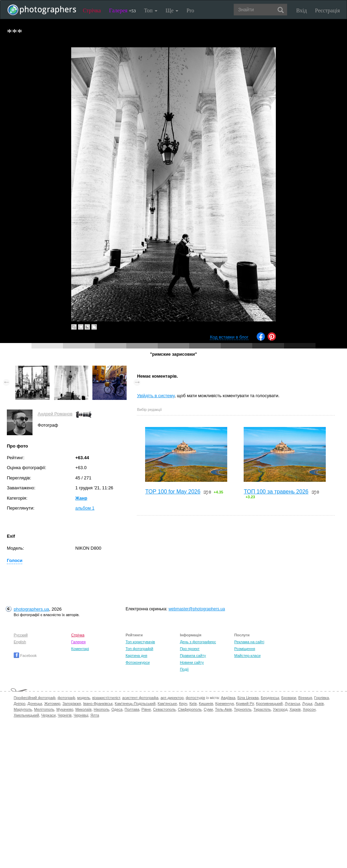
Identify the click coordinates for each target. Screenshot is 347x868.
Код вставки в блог (229, 337)
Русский (21, 635)
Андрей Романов (55, 414)
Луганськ (292, 704)
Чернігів (65, 715)
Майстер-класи (247, 656)
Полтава (132, 709)
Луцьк (307, 704)
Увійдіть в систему (156, 396)
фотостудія (196, 698)
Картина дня (136, 656)
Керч (183, 704)
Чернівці (81, 715)
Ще (172, 10)
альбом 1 (85, 508)
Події (184, 669)
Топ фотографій (139, 649)
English (20, 642)
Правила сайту (193, 656)
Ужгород (280, 709)
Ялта (95, 715)
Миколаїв (83, 709)
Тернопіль (243, 709)
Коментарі (80, 649)
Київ (193, 704)
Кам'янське (168, 704)
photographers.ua (31, 609)
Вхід (302, 10)
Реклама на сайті (249, 642)
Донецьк (35, 704)
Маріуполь (23, 709)
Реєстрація (327, 10)
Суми (208, 709)
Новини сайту (192, 662)
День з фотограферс (198, 642)
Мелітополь (44, 709)
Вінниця (305, 698)
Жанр (81, 498)
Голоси (15, 560)
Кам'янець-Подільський (135, 704)
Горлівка (322, 698)
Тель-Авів (223, 709)
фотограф (66, 698)
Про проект (190, 649)
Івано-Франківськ (98, 704)
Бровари (289, 698)
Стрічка (92, 10)
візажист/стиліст (106, 698)
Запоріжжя (72, 704)
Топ (151, 10)
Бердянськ (270, 698)
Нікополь (101, 709)
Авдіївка (228, 698)
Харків (295, 709)
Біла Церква (248, 698)
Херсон (309, 709)
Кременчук (224, 704)
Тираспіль (262, 709)
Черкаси (48, 715)
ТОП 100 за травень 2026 (276, 492)
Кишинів (206, 704)
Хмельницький (26, 715)
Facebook (25, 656)
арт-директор (172, 698)
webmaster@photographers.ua (197, 609)
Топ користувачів (140, 642)
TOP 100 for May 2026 (173, 492)
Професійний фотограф (35, 698)
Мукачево (65, 709)
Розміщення (245, 649)
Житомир (52, 704)
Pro (190, 10)
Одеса (117, 709)
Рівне (146, 709)
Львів (319, 704)
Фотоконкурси (138, 662)
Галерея (123, 10)
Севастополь (164, 709)
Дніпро (20, 704)
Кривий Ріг (245, 704)
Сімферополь (190, 709)
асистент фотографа (140, 698)
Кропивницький (269, 704)
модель (84, 698)
